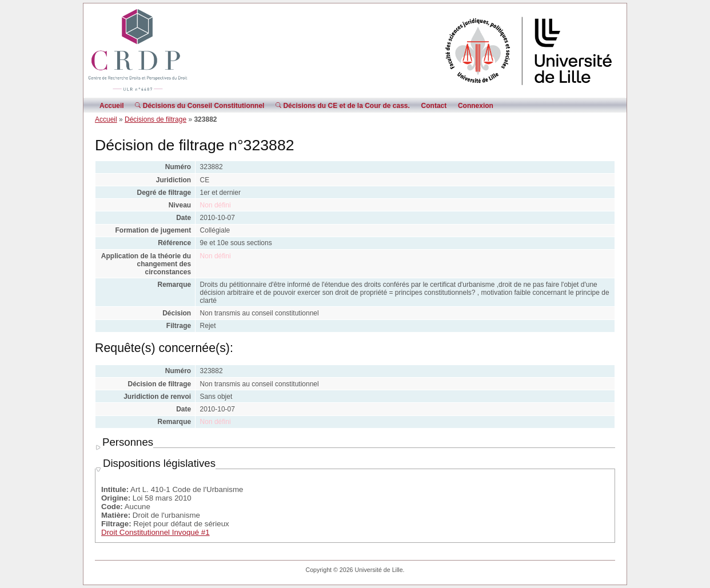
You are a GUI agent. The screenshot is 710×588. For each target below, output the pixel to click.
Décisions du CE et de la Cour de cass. (343, 106)
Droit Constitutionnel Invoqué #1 (155, 532)
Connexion (476, 106)
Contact (434, 106)
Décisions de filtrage (155, 119)
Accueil (112, 106)
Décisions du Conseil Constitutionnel (200, 106)
